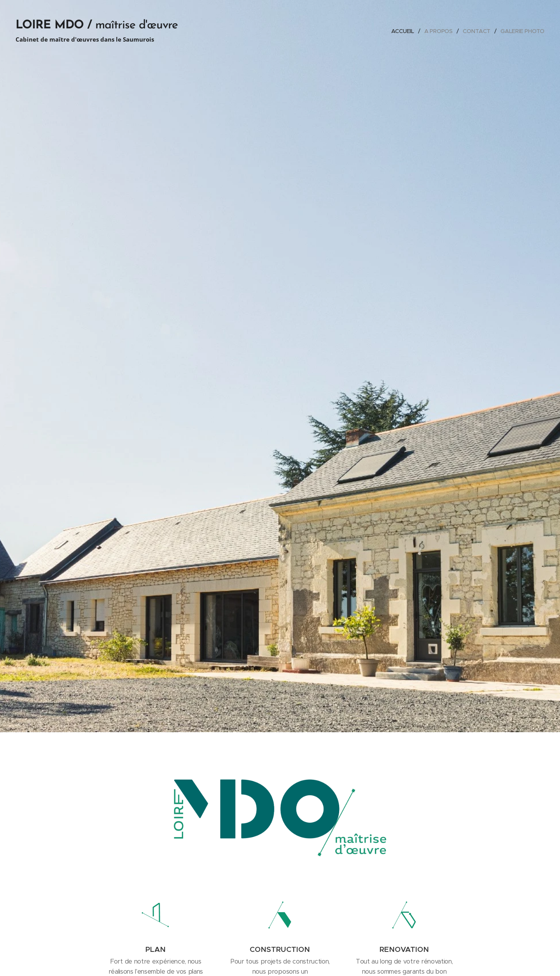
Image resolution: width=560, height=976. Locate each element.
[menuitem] (403, 31)
